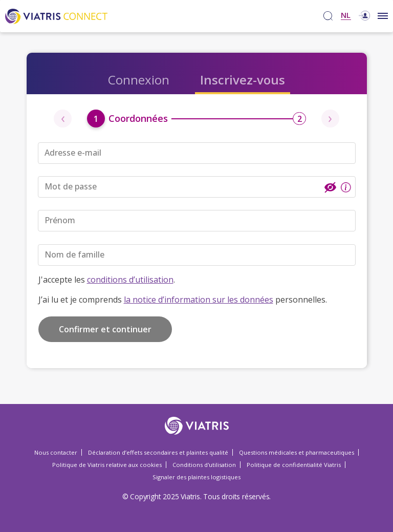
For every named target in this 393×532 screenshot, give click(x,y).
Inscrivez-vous (243, 80)
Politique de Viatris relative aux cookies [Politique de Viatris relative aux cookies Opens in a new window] (107, 465)
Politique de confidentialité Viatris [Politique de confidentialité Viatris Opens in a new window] (294, 465)
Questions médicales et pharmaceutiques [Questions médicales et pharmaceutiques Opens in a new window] (297, 452)
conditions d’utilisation (130, 280)
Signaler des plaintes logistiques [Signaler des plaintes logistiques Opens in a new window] (196, 477)
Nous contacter (56, 452)
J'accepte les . (107, 280)
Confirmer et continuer (105, 329)
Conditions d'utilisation (204, 465)
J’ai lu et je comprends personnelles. (183, 300)
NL (346, 16)
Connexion (139, 80)
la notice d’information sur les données (199, 300)
